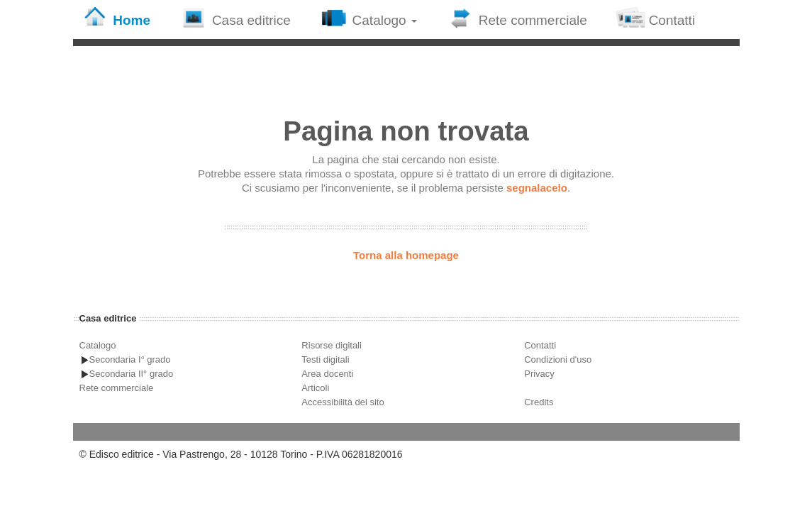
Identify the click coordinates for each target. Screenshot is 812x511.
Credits (539, 402)
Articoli (315, 388)
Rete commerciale (516, 18)
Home (116, 18)
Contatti (655, 18)
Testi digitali (325, 359)
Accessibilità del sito (343, 402)
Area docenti (327, 374)
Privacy (539, 374)
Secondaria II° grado (132, 374)
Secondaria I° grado (130, 359)
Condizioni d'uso (558, 359)
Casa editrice (235, 18)
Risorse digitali (332, 345)
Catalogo (368, 18)
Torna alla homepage (406, 255)
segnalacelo (537, 188)
